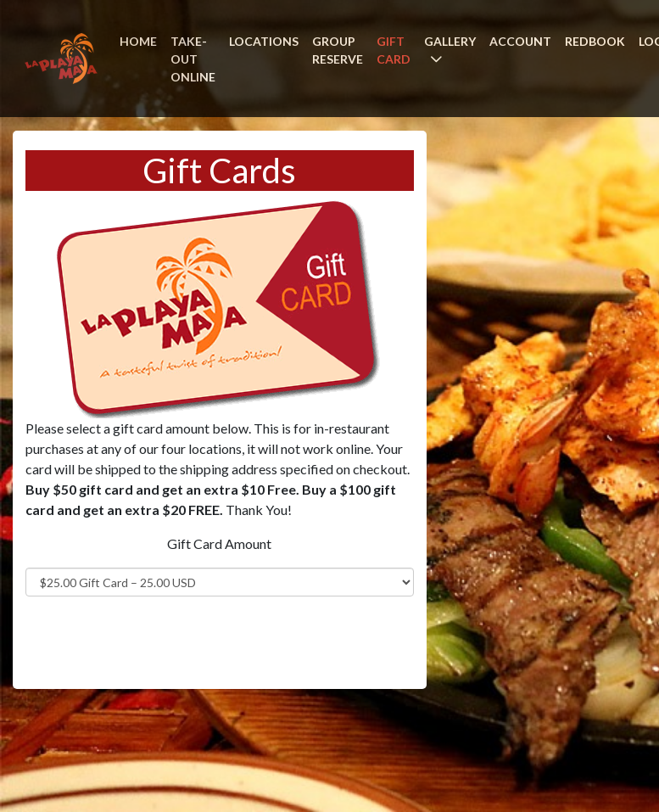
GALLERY (450, 41)
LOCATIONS (264, 41)
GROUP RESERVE (338, 50)
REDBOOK (595, 41)
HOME (138, 41)
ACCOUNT (520, 41)
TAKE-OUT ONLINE (193, 59)
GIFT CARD (394, 50)
